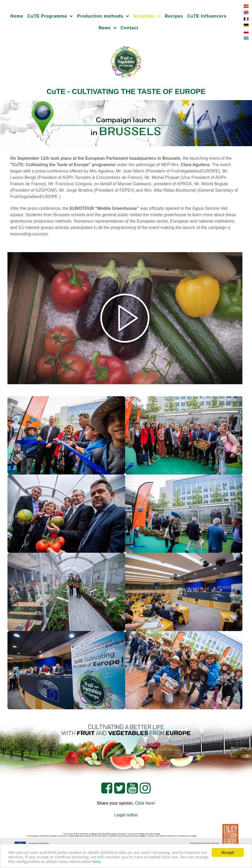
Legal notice (126, 815)
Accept (228, 852)
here (97, 861)
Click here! (145, 803)
